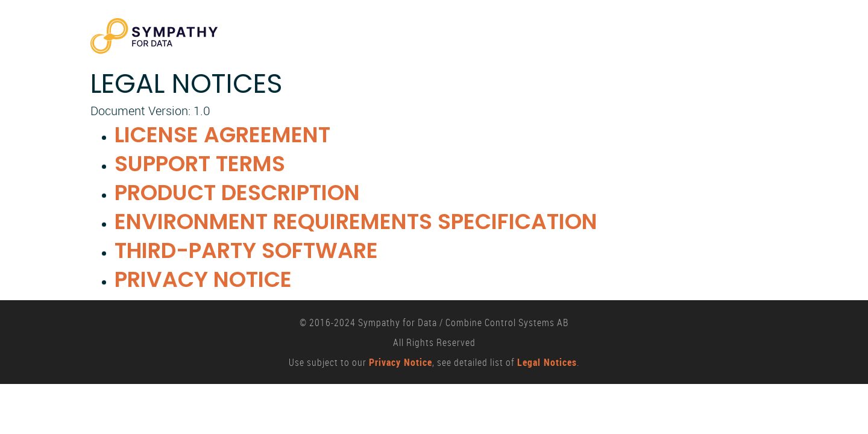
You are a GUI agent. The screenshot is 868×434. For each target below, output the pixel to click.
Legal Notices (547, 362)
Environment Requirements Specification (356, 222)
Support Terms (200, 164)
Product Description (237, 193)
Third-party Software (246, 250)
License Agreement (222, 135)
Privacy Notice (203, 279)
